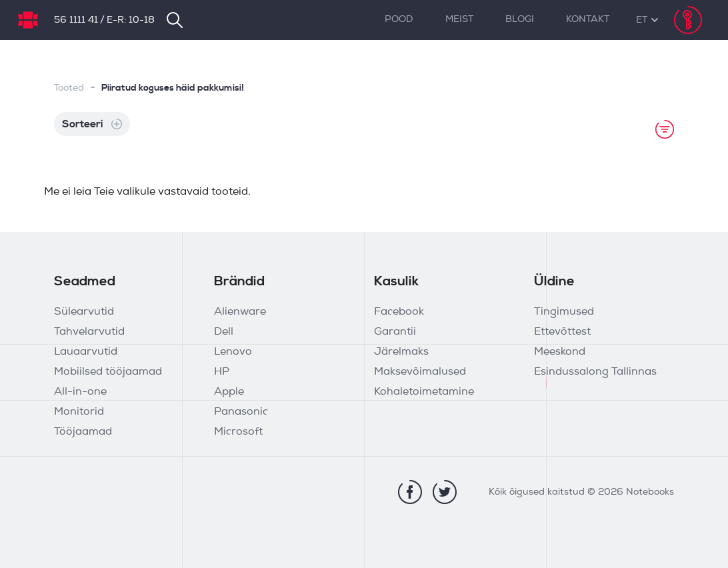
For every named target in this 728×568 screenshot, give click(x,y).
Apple (229, 392)
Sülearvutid (84, 312)
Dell (224, 332)
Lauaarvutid (86, 352)
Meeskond (560, 352)
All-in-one (80, 392)
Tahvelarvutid (89, 332)
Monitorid (79, 412)
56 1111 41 (76, 20)
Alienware (240, 312)
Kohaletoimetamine (424, 392)
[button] (642, 20)
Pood (399, 20)
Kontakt (588, 20)
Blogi (520, 20)
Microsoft (238, 432)
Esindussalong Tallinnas (595, 372)
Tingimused (564, 312)
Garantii (395, 332)
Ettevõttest (562, 332)
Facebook (399, 312)
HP (222, 372)
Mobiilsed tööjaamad (108, 372)
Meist (459, 20)
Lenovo (233, 352)
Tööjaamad (83, 432)
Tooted (69, 88)
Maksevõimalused (420, 372)
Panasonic (241, 412)
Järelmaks (401, 352)
